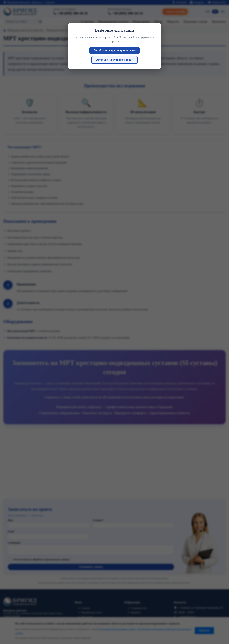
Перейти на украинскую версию (114, 51)
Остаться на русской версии (114, 60)
